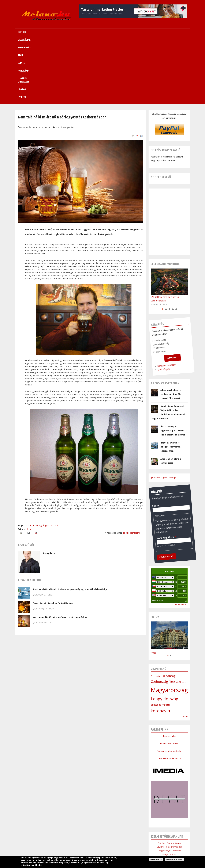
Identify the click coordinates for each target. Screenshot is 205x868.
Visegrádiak (68, 841)
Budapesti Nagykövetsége (169, 808)
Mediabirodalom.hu (169, 679)
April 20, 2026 (158, 535)
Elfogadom (156, 859)
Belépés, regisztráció (166, 85)
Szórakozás (82, 841)
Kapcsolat (158, 841)
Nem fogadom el (174, 859)
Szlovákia (152, 278)
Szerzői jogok (110, 848)
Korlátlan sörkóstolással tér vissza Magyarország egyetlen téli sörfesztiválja (70, 524)
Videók (171, 32)
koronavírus (162, 646)
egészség (156, 640)
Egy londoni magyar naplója (169, 782)
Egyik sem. (151, 282)
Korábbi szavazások (153, 297)
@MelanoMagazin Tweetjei (164, 413)
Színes (103, 841)
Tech (94, 841)
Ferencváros (157, 611)
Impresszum (80, 848)
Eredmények (148, 300)
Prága (154, 588)
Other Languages (131, 841)
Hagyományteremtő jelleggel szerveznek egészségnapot (170, 382)
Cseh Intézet (169, 793)
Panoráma (114, 841)
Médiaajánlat (95, 848)
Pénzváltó (169, 507)
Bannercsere (125, 848)
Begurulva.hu (169, 671)
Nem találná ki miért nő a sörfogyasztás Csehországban (60, 552)
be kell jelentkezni (131, 468)
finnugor (166, 640)
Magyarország (169, 625)
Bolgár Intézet (169, 801)
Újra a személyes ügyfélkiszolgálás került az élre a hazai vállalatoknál (174, 366)
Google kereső (161, 112)
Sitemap (146, 841)
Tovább (184, 651)
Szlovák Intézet (169, 797)
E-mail (151, 436)
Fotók (155, 32)
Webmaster (121, 855)
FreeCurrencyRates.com (179, 539)
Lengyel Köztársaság (169, 805)
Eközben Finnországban (169, 778)
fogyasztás (48, 460)
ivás (57, 460)
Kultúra (55, 841)
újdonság (169, 611)
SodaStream (180, 617)
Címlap (45, 841)
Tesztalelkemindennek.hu (169, 693)
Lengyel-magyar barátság (169, 786)
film (171, 617)
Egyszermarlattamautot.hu (169, 686)
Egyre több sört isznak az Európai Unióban (53, 538)
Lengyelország (155, 275)
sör (27, 460)
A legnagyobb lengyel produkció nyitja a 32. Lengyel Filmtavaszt (171, 329)
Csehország (36, 460)
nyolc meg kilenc (151, 469)
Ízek (29, 464)
